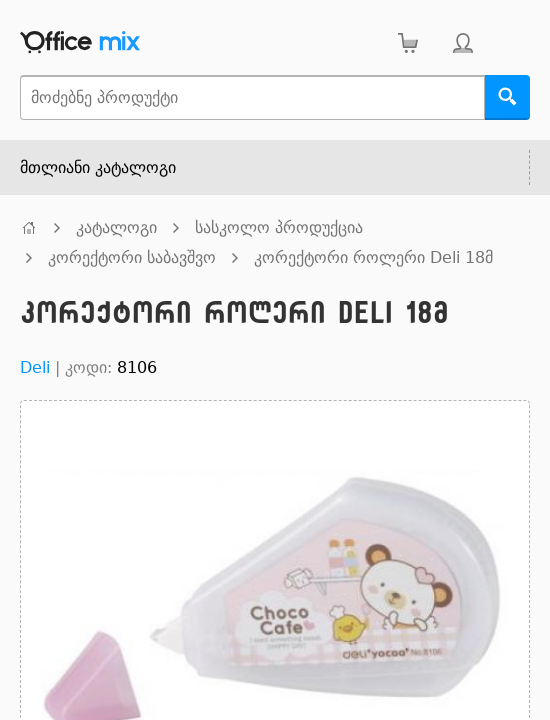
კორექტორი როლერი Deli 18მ (373, 257)
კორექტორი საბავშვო (132, 257)
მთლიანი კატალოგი (98, 167)
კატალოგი (116, 227)
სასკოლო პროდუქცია (279, 227)
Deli (35, 367)
